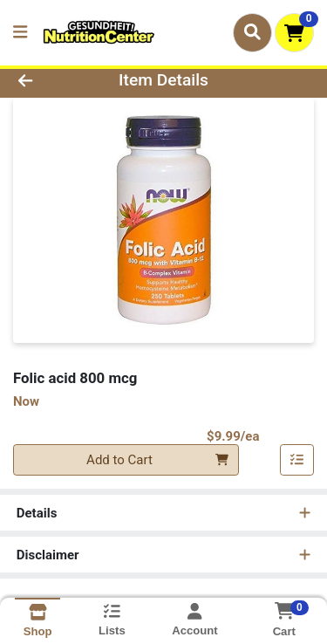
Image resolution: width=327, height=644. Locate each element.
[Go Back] (51, 81)
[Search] (252, 32)
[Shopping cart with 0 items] (294, 33)
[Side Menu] (20, 33)
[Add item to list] (297, 460)
